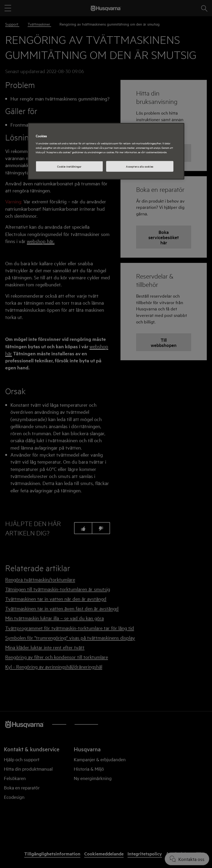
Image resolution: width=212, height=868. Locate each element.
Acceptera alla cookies (140, 166)
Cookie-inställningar (69, 166)
